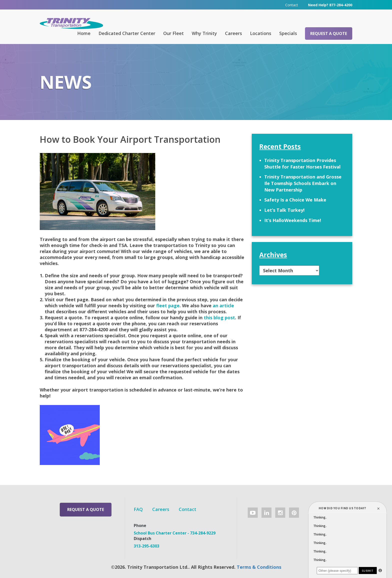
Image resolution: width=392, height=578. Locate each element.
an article (223, 305)
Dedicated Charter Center (127, 33)
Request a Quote (329, 33)
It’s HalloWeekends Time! (293, 220)
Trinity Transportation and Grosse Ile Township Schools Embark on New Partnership (303, 183)
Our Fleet (173, 33)
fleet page (168, 305)
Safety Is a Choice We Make (295, 200)
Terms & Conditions (259, 567)
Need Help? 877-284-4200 (330, 5)
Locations (261, 33)
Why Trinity (204, 33)
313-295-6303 (146, 546)
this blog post (219, 317)
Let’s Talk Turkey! (284, 210)
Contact (292, 5)
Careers (233, 33)
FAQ (138, 509)
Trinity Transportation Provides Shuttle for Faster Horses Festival (302, 163)
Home (84, 33)
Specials (288, 33)
